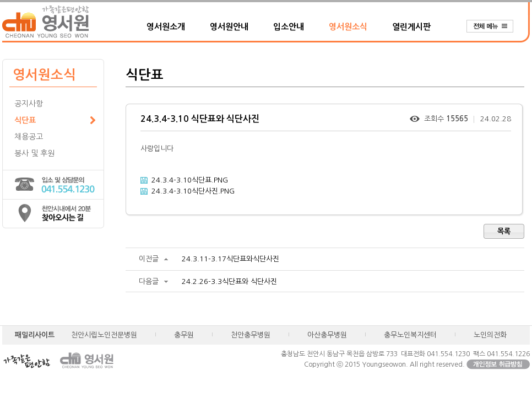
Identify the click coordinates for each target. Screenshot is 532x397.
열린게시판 (411, 27)
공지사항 (29, 104)
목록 (504, 231)
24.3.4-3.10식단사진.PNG (193, 191)
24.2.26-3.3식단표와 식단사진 (229, 281)
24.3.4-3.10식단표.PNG (190, 180)
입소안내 (289, 27)
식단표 (25, 120)
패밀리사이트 (35, 335)
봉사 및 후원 (34, 153)
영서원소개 (166, 27)
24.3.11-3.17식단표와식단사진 (230, 259)
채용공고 (29, 137)
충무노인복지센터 (410, 335)
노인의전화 (490, 335)
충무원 (184, 335)
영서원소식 (348, 27)
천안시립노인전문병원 (104, 335)
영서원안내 (229, 27)
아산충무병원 (327, 335)
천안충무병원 (251, 335)
